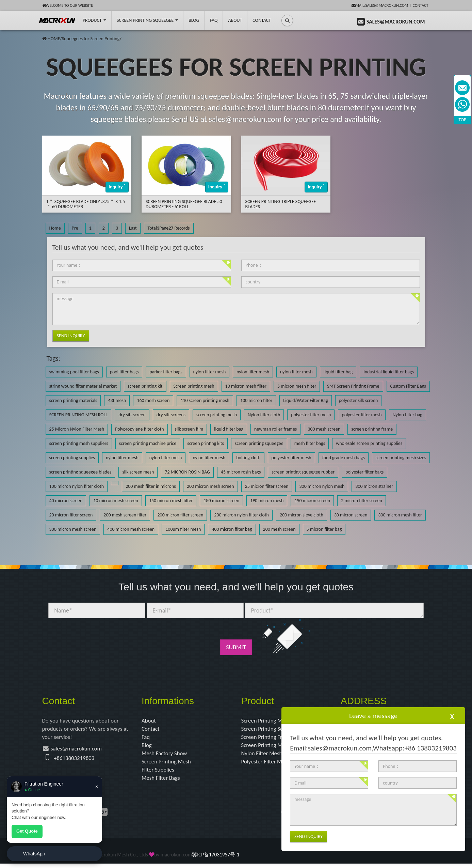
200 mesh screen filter (125, 515)
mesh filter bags (310, 443)
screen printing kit (145, 386)
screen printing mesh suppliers (79, 443)
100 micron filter (256, 400)
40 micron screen (66, 501)
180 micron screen (221, 501)
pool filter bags (124, 372)
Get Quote (27, 831)
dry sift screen (132, 415)
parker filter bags (166, 372)
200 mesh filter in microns (151, 486)
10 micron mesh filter (246, 386)
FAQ (214, 20)
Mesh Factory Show (166, 756)
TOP (463, 120)
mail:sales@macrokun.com (380, 5)
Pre (75, 228)
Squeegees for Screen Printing (91, 39)
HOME (54, 39)
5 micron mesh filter (297, 386)
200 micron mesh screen (210, 486)
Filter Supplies (159, 773)
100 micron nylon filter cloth (77, 486)
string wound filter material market (83, 386)
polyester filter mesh (311, 415)
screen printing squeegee (259, 443)
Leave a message (373, 716)
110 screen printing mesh (205, 400)
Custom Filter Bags (408, 386)
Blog (147, 747)
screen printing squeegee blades (80, 472)
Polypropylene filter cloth (139, 429)
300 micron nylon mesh (322, 486)
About (235, 20)
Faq (146, 738)
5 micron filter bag (324, 529)
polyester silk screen (359, 400)
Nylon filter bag (408, 415)
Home (55, 228)
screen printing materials (73, 400)
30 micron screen (351, 515)
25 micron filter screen (267, 486)
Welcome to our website (68, 5)
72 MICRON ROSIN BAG (187, 472)
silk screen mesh (138, 472)
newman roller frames (275, 429)
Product (94, 20)
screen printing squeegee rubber (303, 472)
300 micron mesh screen (73, 529)
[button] (287, 20)
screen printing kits (206, 443)
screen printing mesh (217, 415)
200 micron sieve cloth (302, 515)
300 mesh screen (324, 429)
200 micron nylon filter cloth (241, 515)
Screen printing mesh (194, 386)
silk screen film (189, 429)
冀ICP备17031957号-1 (216, 859)
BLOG (194, 20)
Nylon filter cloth (264, 415)
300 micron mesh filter (400, 515)
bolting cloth (248, 458)
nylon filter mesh (210, 372)
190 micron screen (312, 501)
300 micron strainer (374, 486)
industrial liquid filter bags (389, 372)
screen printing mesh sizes (401, 458)
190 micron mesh (267, 501)
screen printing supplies (72, 458)
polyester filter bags (364, 472)
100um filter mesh (183, 529)
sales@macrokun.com (79, 750)
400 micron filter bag (232, 529)
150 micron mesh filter (171, 501)
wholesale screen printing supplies (369, 443)
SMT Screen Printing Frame (353, 386)
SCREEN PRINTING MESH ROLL (79, 415)
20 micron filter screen (71, 515)
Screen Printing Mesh (168, 764)
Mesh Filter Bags (162, 782)
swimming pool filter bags (74, 372)
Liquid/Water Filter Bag (305, 400)
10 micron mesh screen (116, 501)
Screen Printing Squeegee (147, 20)
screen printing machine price (148, 443)
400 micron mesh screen (131, 529)
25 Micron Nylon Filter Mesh (77, 429)
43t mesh (117, 400)
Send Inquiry (71, 336)
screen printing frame (372, 429)
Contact (420, 5)
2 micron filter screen (362, 501)
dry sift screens (171, 415)
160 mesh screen (153, 400)
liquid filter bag (338, 372)
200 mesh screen (279, 529)
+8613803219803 (76, 760)
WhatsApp (34, 854)
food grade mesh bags (344, 458)
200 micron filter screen (180, 515)
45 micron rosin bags (241, 472)
